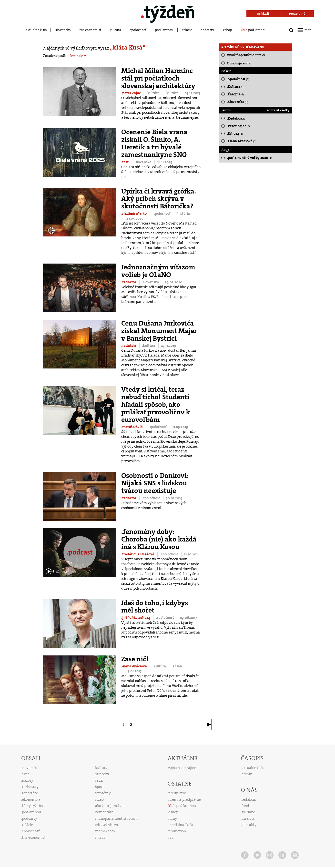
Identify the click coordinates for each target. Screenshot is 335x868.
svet (25, 774)
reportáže (30, 793)
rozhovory (30, 787)
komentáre (104, 812)
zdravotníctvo (107, 825)
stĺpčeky (102, 774)
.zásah (177, 666)
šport (100, 787)
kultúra (115, 30)
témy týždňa (32, 806)
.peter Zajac (131, 93)
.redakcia (129, 282)
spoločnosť (138, 30)
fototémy (103, 793)
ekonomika (31, 799)
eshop (228, 30)
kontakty (249, 825)
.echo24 (144, 618)
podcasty (207, 30)
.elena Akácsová (134, 666)
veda (99, 780)
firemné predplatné (185, 799)
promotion (177, 831)
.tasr (125, 162)
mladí (100, 837)
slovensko (63, 30)
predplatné (178, 793)
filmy (173, 818)
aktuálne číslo (36, 30)
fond (245, 806)
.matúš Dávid (132, 427)
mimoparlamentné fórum (116, 818)
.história (183, 214)
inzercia (248, 818)
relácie (187, 30)
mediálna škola (181, 825)
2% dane (248, 812)
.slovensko (143, 162)
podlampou (31, 812)
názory (28, 780)
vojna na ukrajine (182, 768)
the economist (90, 30)
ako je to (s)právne (110, 806)
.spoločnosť (162, 214)
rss (171, 837)
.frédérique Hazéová (138, 554)
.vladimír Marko (134, 214)
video (99, 799)
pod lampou (164, 30)
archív (247, 774)
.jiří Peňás (130, 618)
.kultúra (153, 93)
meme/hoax (105, 831)
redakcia (249, 799)
